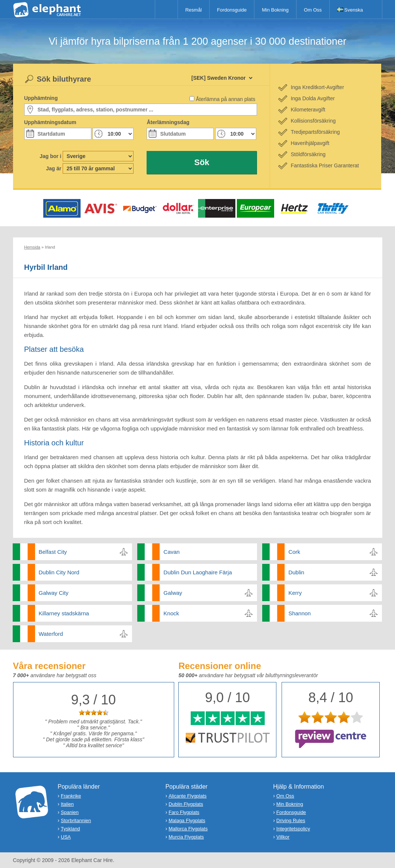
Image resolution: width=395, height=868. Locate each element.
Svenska (350, 10)
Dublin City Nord (59, 572)
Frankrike (71, 796)
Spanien (70, 812)
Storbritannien (76, 820)
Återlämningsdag (168, 122)
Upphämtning (41, 98)
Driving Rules (291, 820)
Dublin (296, 572)
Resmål (194, 10)
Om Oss (313, 10)
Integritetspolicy (293, 829)
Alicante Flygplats (188, 796)
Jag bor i (50, 156)
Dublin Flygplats (186, 804)
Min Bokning (275, 10)
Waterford (51, 634)
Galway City (54, 593)
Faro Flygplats (184, 812)
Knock (171, 613)
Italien (67, 804)
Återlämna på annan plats (226, 99)
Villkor (283, 837)
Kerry (295, 593)
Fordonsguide (232, 10)
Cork (294, 552)
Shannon (300, 613)
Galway (173, 593)
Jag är (54, 168)
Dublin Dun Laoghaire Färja (197, 572)
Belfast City (53, 552)
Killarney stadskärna (64, 613)
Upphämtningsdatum (50, 122)
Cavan (171, 552)
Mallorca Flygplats (188, 829)
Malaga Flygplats (187, 820)
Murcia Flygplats (186, 837)
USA (66, 837)
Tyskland (70, 829)
